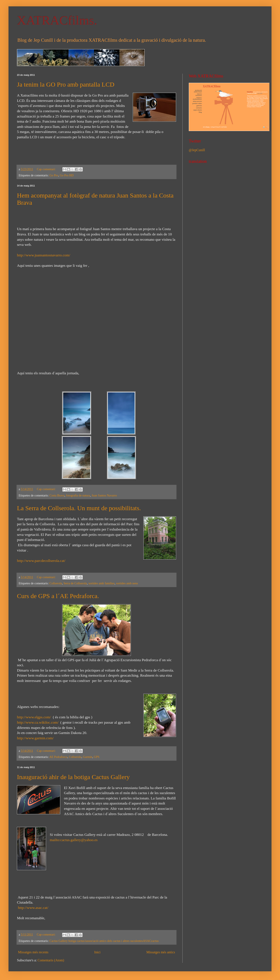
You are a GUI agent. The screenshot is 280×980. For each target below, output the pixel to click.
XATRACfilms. (57, 20)
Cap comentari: (47, 169)
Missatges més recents (33, 952)
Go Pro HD (67, 175)
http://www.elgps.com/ (34, 717)
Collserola (56, 583)
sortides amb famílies (101, 583)
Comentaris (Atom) (51, 960)
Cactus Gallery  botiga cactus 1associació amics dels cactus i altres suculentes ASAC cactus (104, 941)
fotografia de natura (78, 495)
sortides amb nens (127, 583)
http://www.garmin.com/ (35, 738)
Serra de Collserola (75, 583)
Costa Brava (57, 495)
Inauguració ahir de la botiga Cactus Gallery (73, 777)
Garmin (88, 757)
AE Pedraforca (58, 757)
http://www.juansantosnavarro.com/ (44, 255)
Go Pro (54, 175)
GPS (97, 757)
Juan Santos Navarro (104, 495)
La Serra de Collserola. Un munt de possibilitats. (79, 508)
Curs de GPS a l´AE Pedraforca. (58, 596)
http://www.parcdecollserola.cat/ (41, 561)
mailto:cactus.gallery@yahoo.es (74, 840)
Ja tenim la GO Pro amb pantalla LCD (66, 84)
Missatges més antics (161, 952)
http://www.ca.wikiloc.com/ (38, 722)
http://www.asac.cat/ (33, 908)
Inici (97, 952)
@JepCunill (197, 150)
